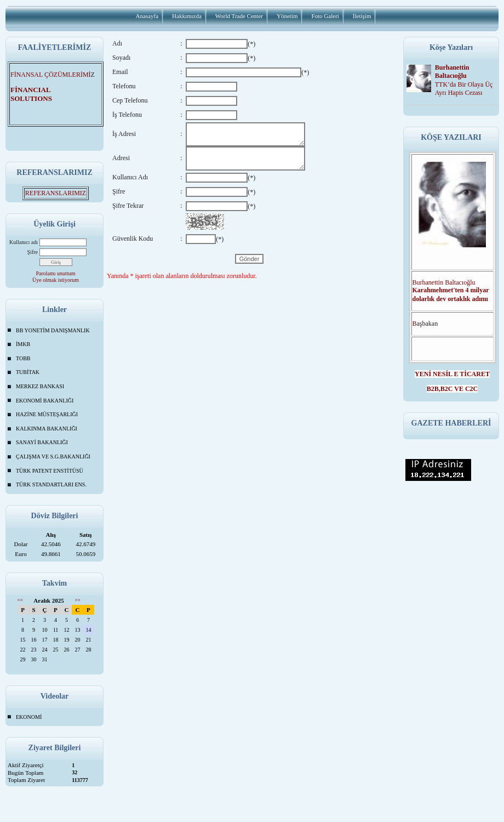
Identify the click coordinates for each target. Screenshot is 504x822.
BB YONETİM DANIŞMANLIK (53, 330)
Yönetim (287, 16)
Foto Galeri (325, 16)
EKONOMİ (29, 717)
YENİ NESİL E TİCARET (452, 374)
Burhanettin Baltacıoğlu (452, 72)
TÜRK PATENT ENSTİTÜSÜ (50, 471)
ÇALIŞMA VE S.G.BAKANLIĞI (53, 457)
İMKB (23, 344)
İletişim (362, 16)
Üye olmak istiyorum (56, 280)
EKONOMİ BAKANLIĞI (45, 401)
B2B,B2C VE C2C (452, 389)
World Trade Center (239, 16)
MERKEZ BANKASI (40, 386)
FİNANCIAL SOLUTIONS (38, 94)
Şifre (33, 252)
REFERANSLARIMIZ (56, 193)
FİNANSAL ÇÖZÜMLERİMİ (51, 75)
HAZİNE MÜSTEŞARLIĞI (47, 414)
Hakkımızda (187, 16)
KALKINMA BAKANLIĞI (47, 429)
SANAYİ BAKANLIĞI (42, 442)
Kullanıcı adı (24, 242)
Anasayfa (147, 16)
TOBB (23, 358)
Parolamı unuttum (56, 273)
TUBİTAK (28, 372)
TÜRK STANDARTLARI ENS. (51, 484)
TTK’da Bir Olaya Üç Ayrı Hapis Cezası (464, 89)
